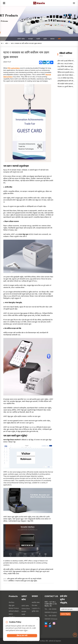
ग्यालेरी (38, 39)
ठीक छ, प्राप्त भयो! (22, 637)
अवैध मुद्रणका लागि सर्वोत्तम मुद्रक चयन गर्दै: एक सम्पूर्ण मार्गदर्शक (24, 579)
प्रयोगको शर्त (52, 641)
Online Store (26, 609)
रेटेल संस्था (34, 605)
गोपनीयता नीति (44, 641)
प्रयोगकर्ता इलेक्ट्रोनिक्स (15, 611)
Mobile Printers (14, 608)
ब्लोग (59, 39)
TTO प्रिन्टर (12, 617)
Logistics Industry (36, 608)
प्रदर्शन (45, 39)
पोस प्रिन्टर (11, 602)
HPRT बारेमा (21, 39)
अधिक (61, 56)
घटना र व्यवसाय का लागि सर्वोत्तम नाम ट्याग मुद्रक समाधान (26, 43)
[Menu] (74, 3)
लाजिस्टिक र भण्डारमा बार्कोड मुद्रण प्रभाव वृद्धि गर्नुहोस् (23, 581)
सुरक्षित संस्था (35, 611)
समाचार (52, 39)
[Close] (37, 620)
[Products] (4, 3)
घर (2, 43)
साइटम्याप (58, 641)
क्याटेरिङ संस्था (36, 602)
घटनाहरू (31, 39)
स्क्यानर (11, 614)
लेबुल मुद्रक (12, 605)
